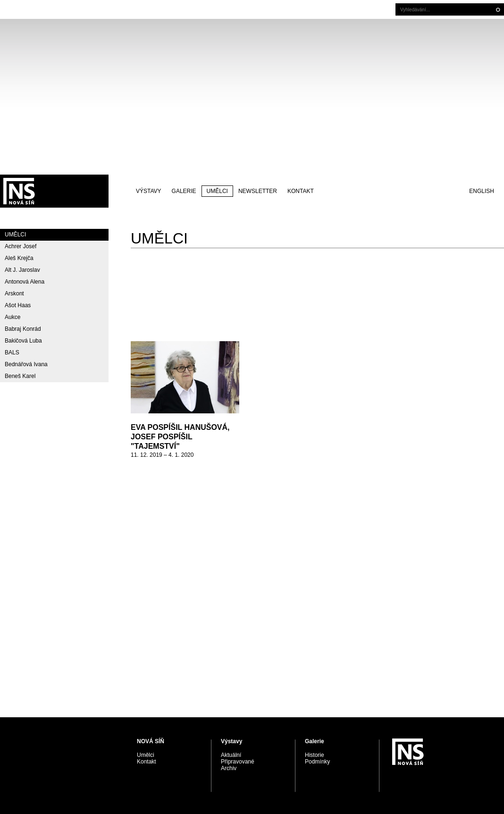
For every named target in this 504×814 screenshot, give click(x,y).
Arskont (14, 294)
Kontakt (301, 191)
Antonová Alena (25, 282)
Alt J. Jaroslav (22, 270)
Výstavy (149, 191)
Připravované (238, 762)
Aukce (13, 317)
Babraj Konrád (23, 329)
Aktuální (231, 755)
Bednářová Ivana (26, 364)
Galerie (184, 191)
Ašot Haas (18, 305)
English (482, 191)
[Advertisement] (252, 97)
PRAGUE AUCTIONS (54, 191)
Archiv (229, 768)
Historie (315, 755)
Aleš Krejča (19, 258)
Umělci (217, 191)
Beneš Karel (20, 376)
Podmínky (317, 762)
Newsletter (258, 191)
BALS (12, 352)
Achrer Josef (21, 246)
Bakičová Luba (23, 341)
